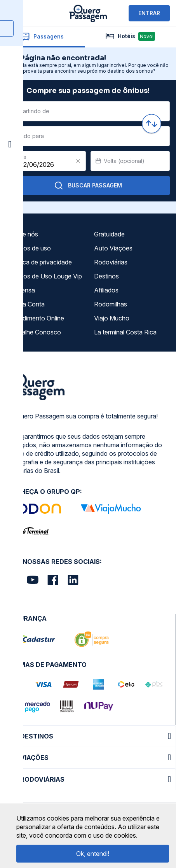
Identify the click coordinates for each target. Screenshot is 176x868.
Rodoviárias (111, 262)
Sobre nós (24, 234)
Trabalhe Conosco (35, 332)
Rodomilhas (111, 304)
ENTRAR (149, 13)
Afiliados (106, 290)
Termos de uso (30, 248)
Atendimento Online (37, 318)
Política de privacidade (40, 262)
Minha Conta (27, 304)
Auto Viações (113, 248)
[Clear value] (78, 161)
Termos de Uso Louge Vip (45, 276)
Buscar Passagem (88, 185)
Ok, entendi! (93, 854)
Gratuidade (109, 234)
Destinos (106, 276)
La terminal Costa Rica (125, 332)
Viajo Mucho (112, 318)
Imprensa (22, 290)
